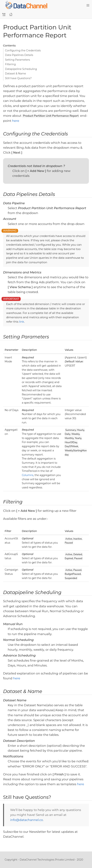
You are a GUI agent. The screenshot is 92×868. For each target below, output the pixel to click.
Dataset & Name (16, 74)
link (22, 322)
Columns (28, 475)
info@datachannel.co (27, 820)
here (16, 121)
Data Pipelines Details (19, 55)
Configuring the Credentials (23, 50)
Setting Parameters (18, 60)
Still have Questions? (18, 78)
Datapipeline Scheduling (21, 69)
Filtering (10, 64)
